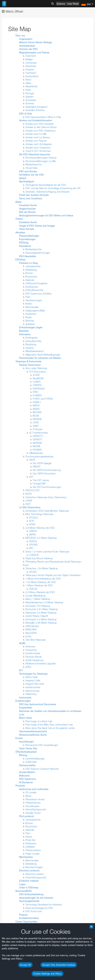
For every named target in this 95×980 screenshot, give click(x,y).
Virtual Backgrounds (36, 809)
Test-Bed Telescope (36, 640)
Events (19, 738)
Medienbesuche (34, 164)
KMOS (36, 405)
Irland (28, 80)
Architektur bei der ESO (32, 175)
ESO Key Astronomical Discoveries (38, 704)
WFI (31, 548)
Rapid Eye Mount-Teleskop (39, 558)
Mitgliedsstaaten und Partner (34, 52)
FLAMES (37, 395)
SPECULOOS (32, 490)
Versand (30, 348)
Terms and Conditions (31, 198)
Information (25, 334)
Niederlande (31, 86)
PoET (28, 504)
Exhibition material (29, 881)
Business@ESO (24, 891)
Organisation (26, 39)
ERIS (35, 392)
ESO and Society (28, 171)
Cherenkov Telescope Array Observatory (46, 497)
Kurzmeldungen (27, 239)
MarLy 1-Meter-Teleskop (38, 599)
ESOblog (24, 242)
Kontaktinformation (29, 918)
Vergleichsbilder (27, 209)
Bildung (23, 755)
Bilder (19, 202)
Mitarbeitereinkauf (34, 351)
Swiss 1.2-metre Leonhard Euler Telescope (47, 552)
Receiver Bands (34, 657)
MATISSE (37, 443)
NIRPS (32, 535)
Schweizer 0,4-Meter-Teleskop (41, 619)
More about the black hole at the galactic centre (50, 728)
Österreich (31, 56)
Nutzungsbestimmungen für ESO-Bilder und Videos (46, 215)
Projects (23, 915)
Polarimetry (31, 694)
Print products (27, 816)
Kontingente (32, 338)
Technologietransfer (29, 901)
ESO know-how (34, 911)
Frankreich (31, 73)
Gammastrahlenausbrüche (33, 731)
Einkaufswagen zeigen (31, 327)
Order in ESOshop (29, 887)
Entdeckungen (23, 701)
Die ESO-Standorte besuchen (35, 154)
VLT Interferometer (39, 433)
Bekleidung (31, 270)
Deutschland (32, 76)
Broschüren (31, 276)
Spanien (30, 97)
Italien (28, 83)
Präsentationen (33, 803)
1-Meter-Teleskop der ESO (39, 585)
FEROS (33, 541)
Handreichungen (34, 300)
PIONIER (37, 450)
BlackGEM (31, 633)
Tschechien (31, 63)
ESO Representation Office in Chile (43, 117)
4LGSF (36, 375)
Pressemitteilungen (29, 236)
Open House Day (28, 748)
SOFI (32, 521)
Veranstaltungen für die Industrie (36, 898)
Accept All (25, 965)
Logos (22, 884)
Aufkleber (30, 324)
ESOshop (20, 259)
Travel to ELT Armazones (38, 151)
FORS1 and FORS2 (43, 399)
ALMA (22, 643)
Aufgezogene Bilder (35, 311)
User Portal (73, 4)
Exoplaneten (26, 708)
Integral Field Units (35, 684)
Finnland (30, 69)
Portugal (30, 93)
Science (61, 4)
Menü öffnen (13, 11)
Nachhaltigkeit (27, 181)
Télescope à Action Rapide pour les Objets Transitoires (53, 575)
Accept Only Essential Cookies (59, 965)
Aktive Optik (32, 677)
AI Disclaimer (26, 782)
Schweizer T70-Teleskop (38, 606)
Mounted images (34, 867)
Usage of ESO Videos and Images (37, 226)
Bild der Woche (27, 212)
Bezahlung (31, 344)
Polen (28, 90)
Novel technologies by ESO (39, 908)
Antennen (30, 646)
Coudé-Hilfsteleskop (36, 596)
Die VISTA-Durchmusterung (47, 470)
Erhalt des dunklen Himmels (34, 195)
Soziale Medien (27, 772)
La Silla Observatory (30, 507)
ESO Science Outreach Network (42, 769)
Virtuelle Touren (33, 813)
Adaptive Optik (33, 680)
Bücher (29, 273)
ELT (21, 670)
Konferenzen (32, 287)
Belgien (29, 59)
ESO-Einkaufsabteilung (31, 894)
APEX (28, 667)
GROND (33, 545)
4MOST (37, 467)
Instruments (25, 697)
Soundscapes (32, 806)
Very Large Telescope (36, 368)
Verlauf (23, 178)
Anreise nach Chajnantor (38, 148)
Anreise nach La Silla (36, 134)
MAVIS (36, 409)
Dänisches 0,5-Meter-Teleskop (41, 613)
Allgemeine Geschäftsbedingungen (43, 355)
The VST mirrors (41, 480)
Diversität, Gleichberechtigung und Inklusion (48, 192)
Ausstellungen (26, 742)
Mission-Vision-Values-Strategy (36, 42)
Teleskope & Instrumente (28, 361)
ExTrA (28, 636)
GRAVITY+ (38, 436)
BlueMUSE (38, 378)
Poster (29, 317)
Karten (29, 304)
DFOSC (33, 572)
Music (28, 796)
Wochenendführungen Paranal (41, 158)
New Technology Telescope (39, 514)
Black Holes (25, 718)
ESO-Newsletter (28, 256)
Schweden (31, 100)
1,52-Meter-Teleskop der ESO (41, 582)
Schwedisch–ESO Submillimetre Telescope (47, 511)
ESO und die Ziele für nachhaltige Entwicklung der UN (53, 188)
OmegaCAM (39, 484)
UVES (36, 422)
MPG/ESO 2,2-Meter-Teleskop (41, 538)
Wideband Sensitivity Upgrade (41, 663)
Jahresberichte (33, 266)
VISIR (36, 426)
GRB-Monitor (32, 626)
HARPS (33, 531)
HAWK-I (37, 402)
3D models (31, 792)
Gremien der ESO (28, 49)
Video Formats (27, 229)
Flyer (28, 297)
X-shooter (38, 429)
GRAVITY (37, 439)
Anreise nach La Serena (38, 137)
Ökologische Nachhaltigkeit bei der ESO (46, 185)
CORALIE (34, 555)
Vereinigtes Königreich (37, 107)
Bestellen (24, 331)
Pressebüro (25, 246)
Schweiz (30, 103)
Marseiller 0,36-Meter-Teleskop (41, 623)
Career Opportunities (26, 921)
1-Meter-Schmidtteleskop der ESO (43, 579)
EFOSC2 (34, 518)
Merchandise (32, 307)
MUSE (36, 416)
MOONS (37, 412)
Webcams (24, 776)
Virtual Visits (31, 168)
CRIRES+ (38, 385)
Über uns (20, 35)
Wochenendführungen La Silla (41, 161)
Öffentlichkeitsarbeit (26, 752)
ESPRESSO (39, 389)
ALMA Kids (31, 762)
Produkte (20, 786)
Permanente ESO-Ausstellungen (42, 745)
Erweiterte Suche (28, 205)
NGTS (29, 494)
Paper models (32, 854)
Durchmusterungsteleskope (39, 456)
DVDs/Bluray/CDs (34, 290)
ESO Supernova (27, 779)
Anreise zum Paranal (36, 141)
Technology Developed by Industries (44, 904)
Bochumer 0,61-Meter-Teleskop (42, 609)
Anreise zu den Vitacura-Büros (41, 127)
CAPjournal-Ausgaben (37, 283)
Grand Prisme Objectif (37, 616)
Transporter (31, 650)
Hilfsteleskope (36, 453)
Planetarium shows (35, 799)
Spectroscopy (32, 691)
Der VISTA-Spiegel (42, 463)
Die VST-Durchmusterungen (47, 487)
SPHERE (37, 419)
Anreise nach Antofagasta (39, 144)
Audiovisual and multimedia (34, 789)
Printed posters (33, 850)
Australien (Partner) (35, 110)
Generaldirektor (27, 46)
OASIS (29, 501)
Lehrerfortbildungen (35, 759)
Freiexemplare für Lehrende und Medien (40, 358)
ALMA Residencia (34, 660)
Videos (19, 219)
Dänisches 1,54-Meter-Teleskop (42, 568)
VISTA (32, 460)
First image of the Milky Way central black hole (49, 725)
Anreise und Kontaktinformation (36, 120)
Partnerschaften (27, 765)
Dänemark (31, 66)
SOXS (32, 524)
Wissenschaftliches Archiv (33, 735)
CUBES (37, 382)
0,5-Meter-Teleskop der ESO (40, 592)
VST (31, 477)
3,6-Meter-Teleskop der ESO (40, 528)
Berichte (30, 321)
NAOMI (36, 446)
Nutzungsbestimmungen (38, 253)
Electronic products (29, 870)
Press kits (30, 840)
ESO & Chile (26, 114)
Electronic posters (35, 874)
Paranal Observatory (30, 365)
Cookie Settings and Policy (47, 974)
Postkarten (31, 314)
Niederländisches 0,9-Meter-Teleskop (44, 602)
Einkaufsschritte (33, 341)
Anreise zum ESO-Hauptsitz (40, 124)
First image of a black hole (39, 721)
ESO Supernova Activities (38, 294)
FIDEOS (33, 589)
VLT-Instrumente (37, 372)
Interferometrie (33, 653)
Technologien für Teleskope (33, 674)
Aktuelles (20, 232)
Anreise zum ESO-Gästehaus (40, 131)
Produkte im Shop (29, 263)
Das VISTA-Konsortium (44, 473)
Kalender (30, 280)
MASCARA (31, 629)
